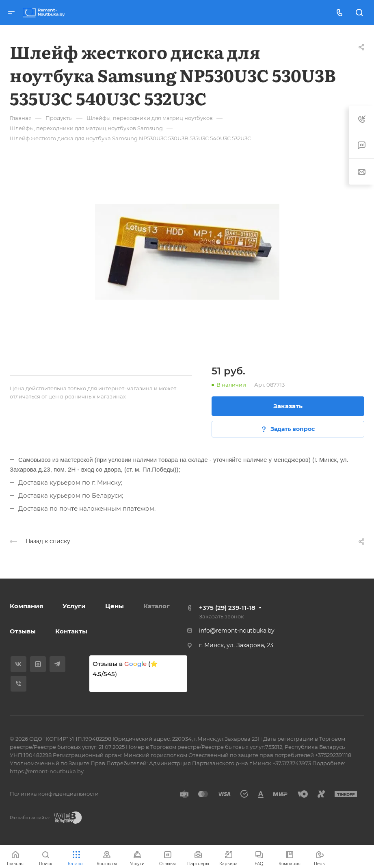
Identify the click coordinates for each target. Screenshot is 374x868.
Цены (115, 606)
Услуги (74, 606)
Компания (26, 606)
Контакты (71, 631)
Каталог (157, 606)
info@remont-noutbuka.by (237, 631)
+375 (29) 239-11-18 (227, 608)
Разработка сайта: (30, 818)
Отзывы (23, 631)
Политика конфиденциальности (54, 794)
